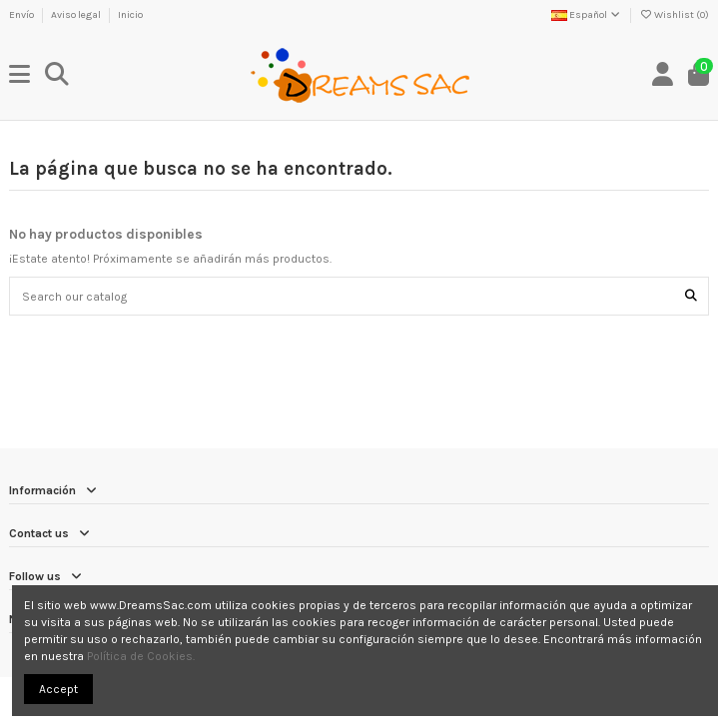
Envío (22, 15)
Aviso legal (77, 15)
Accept (58, 689)
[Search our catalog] (691, 296)
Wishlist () (674, 15)
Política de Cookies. (141, 656)
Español (587, 15)
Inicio (130, 15)
